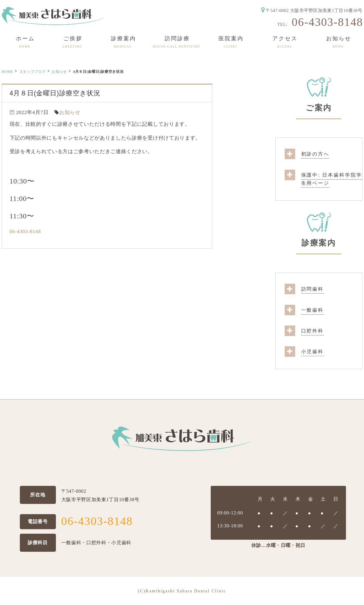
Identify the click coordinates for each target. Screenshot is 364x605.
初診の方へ (315, 154)
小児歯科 (313, 352)
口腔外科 (313, 331)
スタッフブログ (33, 72)
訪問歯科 (313, 289)
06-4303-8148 (327, 22)
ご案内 (319, 108)
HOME (8, 72)
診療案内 (319, 243)
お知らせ (59, 72)
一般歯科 (313, 310)
